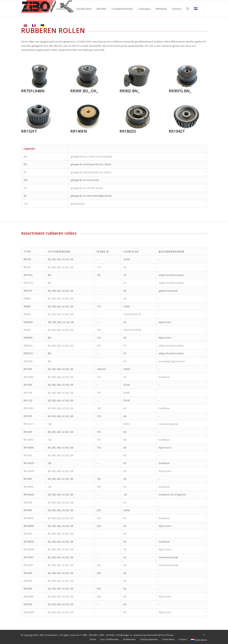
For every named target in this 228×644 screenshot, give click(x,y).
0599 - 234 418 (89, 635)
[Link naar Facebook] (204, 635)
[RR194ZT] (186, 117)
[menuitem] (27, 9)
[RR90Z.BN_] (137, 76)
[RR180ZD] (137, 117)
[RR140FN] (88, 117)
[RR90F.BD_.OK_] (88, 76)
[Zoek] (188, 9)
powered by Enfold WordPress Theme (154, 635)
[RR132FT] (39, 117)
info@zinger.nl (124, 635)
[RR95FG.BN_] (186, 76)
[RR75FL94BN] (39, 76)
